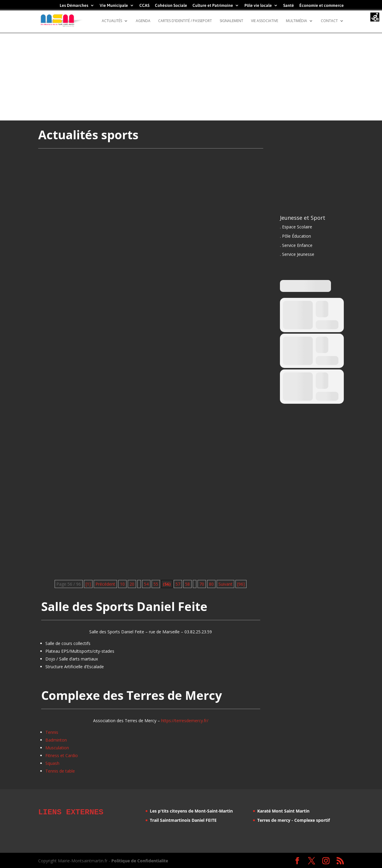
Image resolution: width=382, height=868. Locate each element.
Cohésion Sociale (171, 6)
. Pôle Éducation (295, 236)
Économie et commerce (322, 6)
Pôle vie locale (258, 6)
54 (146, 584)
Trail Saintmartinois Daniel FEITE (183, 820)
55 (156, 584)
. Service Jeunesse (297, 254)
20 (132, 584)
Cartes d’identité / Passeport (185, 21)
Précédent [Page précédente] (105, 584)
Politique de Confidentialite (140, 860)
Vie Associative (265, 21)
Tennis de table (60, 771)
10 (122, 584)
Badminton (56, 740)
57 (178, 584)
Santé (289, 6)
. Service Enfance (296, 245)
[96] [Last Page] (241, 584)
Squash (52, 763)
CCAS (144, 6)
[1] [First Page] (88, 584)
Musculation (57, 748)
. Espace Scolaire (296, 227)
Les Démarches (74, 6)
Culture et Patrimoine (213, 6)
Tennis (52, 732)
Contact (329, 21)
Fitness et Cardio (62, 755)
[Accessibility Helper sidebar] (375, 18)
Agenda (143, 21)
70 (202, 584)
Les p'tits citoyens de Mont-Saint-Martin (191, 811)
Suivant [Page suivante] (225, 584)
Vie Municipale (114, 6)
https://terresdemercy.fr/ (185, 721)
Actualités (112, 21)
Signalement (231, 21)
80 (211, 584)
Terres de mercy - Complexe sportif (294, 820)
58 (187, 584)
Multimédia (296, 21)
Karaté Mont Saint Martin (283, 811)
